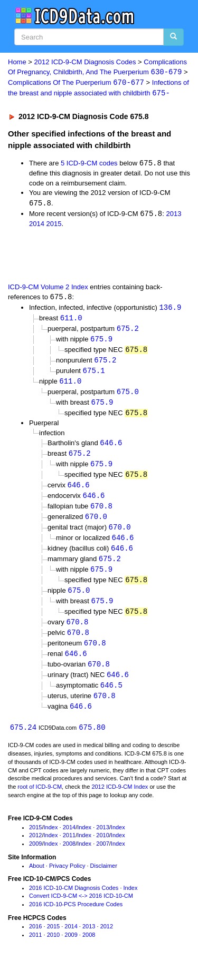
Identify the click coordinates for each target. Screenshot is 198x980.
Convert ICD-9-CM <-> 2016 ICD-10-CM (81, 909)
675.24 (23, 741)
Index (51, 840)
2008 (69, 857)
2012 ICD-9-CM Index (120, 800)
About (37, 879)
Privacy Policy (67, 879)
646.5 (111, 698)
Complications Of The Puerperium (76, 84)
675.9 (101, 342)
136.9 (170, 310)
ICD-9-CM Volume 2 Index (48, 288)
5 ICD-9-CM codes (89, 165)
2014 (37, 225)
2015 (54, 225)
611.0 (71, 321)
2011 (69, 849)
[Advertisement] (84, 257)
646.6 (111, 449)
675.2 (128, 331)
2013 (173, 215)
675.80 (92, 741)
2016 (35, 939)
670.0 (96, 525)
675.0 (128, 396)
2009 (35, 857)
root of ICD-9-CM (40, 800)
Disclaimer (104, 879)
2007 (102, 857)
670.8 (101, 513)
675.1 (94, 375)
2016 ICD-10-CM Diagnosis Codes (74, 901)
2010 (102, 849)
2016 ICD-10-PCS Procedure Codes (76, 917)
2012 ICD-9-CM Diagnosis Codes (85, 62)
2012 (35, 849)
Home (17, 62)
